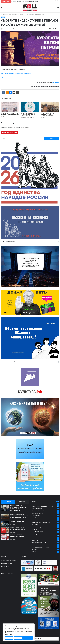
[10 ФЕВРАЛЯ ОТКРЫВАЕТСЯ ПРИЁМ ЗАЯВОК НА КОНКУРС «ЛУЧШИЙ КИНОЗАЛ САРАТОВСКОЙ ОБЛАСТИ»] (30, 107)
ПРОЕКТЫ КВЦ (35, 540)
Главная (3, 14)
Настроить (9, 638)
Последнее (8, 502)
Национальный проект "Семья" (39, 543)
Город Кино (35, 518)
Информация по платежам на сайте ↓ (32, 639)
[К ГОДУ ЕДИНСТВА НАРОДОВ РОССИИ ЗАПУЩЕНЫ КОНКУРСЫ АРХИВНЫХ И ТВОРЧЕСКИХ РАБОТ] (5, 530)
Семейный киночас (36, 515)
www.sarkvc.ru (55, 83)
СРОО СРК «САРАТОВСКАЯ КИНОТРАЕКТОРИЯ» (43, 506)
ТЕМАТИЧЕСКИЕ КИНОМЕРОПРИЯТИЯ (40, 547)
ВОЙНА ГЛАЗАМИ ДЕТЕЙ (38, 532)
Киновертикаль (36, 504)
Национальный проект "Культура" (40, 511)
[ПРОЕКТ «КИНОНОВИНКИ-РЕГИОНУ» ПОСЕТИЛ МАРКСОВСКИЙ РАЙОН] (50, 107)
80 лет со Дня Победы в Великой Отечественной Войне (45, 534)
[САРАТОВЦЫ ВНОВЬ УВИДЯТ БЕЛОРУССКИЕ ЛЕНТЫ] (5, 523)
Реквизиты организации (8, 573)
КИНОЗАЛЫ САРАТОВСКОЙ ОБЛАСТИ (41, 538)
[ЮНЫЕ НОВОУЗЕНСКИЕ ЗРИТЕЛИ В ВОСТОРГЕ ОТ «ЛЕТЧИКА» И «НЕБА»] (10, 107)
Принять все (28, 638)
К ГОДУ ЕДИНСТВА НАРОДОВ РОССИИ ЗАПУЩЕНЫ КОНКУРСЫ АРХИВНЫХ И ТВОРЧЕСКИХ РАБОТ (19, 529)
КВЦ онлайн (35, 529)
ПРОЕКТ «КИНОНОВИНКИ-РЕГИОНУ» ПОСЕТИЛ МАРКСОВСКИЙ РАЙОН (48, 115)
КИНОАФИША (35, 525)
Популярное (22, 502)
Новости (9, 14)
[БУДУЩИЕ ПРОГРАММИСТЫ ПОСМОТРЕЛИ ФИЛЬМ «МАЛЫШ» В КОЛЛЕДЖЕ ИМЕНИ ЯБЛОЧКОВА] (5, 516)
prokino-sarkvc (7, 29)
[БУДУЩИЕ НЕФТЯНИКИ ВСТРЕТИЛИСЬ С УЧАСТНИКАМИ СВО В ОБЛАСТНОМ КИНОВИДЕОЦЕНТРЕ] (5, 508)
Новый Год (34, 520)
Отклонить (18, 638)
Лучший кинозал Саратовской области (41, 522)
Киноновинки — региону (38, 513)
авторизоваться (25, 127)
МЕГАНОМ (34, 552)
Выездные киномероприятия (39, 527)
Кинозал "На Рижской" (37, 509)
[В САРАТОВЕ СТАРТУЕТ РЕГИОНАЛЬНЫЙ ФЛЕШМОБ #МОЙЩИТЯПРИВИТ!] (5, 537)
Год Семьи (34, 549)
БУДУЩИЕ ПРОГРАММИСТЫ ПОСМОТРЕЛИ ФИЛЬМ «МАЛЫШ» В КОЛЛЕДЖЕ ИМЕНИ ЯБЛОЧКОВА (19, 516)
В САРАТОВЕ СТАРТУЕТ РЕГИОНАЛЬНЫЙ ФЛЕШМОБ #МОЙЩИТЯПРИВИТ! (17, 536)
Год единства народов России (39, 545)
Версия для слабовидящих (10, 133)
